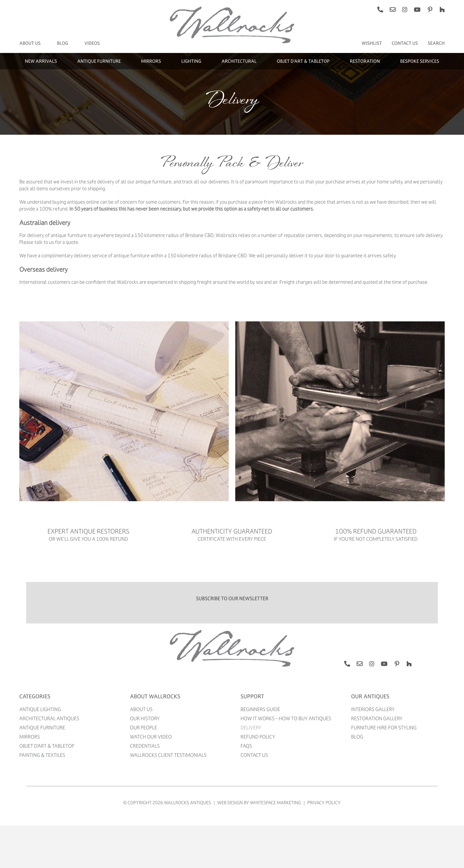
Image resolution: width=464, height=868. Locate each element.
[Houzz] (442, 9)
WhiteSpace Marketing (276, 802)
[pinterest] (430, 9)
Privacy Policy (324, 802)
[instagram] (405, 9)
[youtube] (417, 9)
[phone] (380, 9)
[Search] (436, 43)
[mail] (393, 9)
